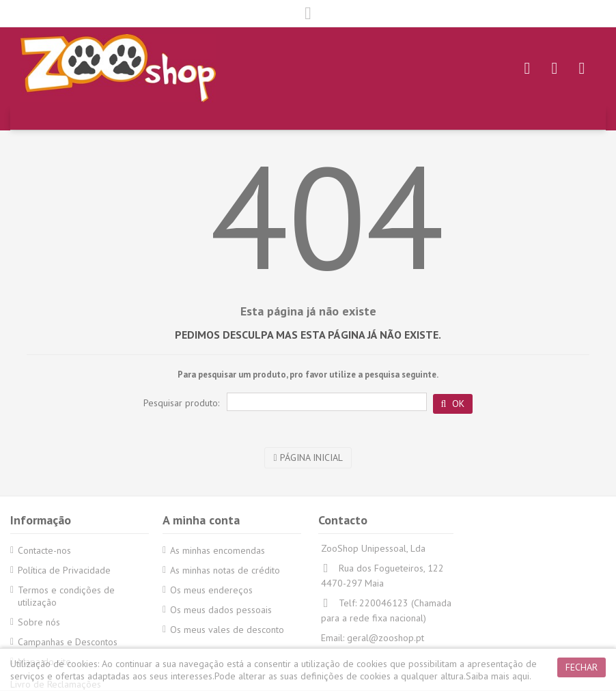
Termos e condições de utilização (66, 596)
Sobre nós (39, 622)
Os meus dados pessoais (221, 610)
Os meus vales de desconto (227, 630)
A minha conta (201, 520)
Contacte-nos (44, 550)
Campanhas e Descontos (68, 642)
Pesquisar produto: (181, 403)
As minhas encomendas (218, 550)
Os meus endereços (211, 590)
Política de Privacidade (64, 570)
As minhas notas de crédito (225, 570)
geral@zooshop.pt (386, 638)
